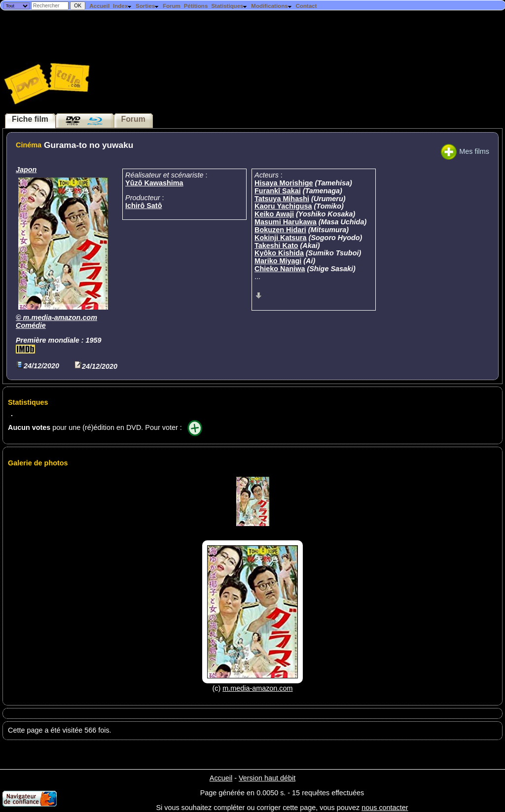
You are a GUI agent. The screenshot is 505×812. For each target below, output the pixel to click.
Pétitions (196, 6)
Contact (306, 6)
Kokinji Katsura (281, 238)
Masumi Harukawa (286, 222)
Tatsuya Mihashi (282, 199)
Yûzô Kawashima (154, 183)
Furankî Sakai (278, 191)
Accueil (99, 6)
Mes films (465, 151)
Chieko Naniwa (280, 269)
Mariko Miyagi (278, 261)
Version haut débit (267, 778)
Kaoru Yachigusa (283, 206)
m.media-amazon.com (60, 318)
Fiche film (30, 119)
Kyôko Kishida (279, 253)
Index (123, 6)
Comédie (31, 325)
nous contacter (385, 808)
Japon (26, 170)
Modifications (271, 6)
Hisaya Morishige (284, 183)
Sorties (147, 6)
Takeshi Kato (276, 246)
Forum (172, 6)
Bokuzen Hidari (280, 230)
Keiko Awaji (274, 214)
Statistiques (229, 6)
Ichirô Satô (144, 206)
